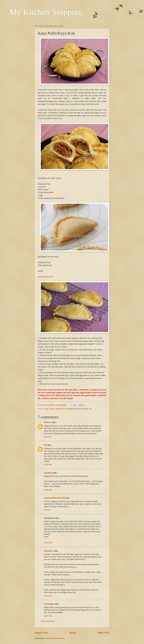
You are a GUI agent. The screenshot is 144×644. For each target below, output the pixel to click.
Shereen (48, 422)
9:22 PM (47, 437)
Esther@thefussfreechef (54, 498)
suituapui (48, 473)
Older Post (103, 633)
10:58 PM (48, 490)
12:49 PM (48, 543)
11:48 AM (48, 596)
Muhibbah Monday (73, 409)
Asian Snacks (49, 409)
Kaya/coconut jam (45, 277)
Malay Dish (60, 409)
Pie (90, 409)
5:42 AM (47, 510)
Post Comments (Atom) (55, 638)
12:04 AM (48, 616)
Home (73, 633)
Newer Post (41, 633)
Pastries (85, 409)
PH (45, 445)
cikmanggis (49, 604)
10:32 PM (48, 465)
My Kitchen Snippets (45, 12)
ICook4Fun (49, 551)
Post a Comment (48, 621)
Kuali (60, 110)
